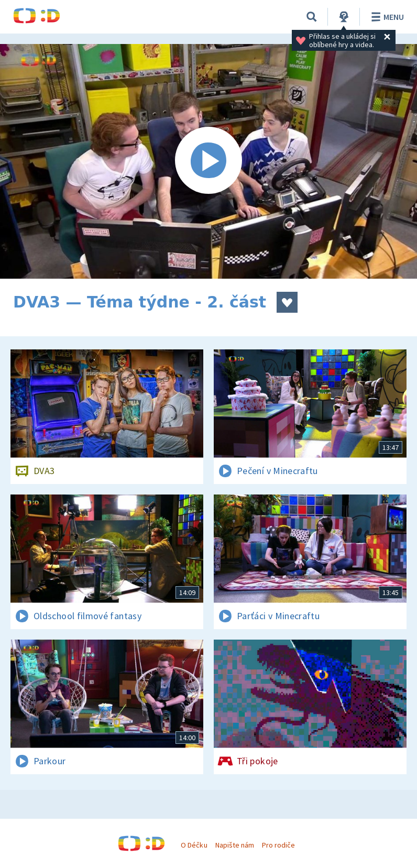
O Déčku (194, 845)
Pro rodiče (278, 845)
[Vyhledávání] (312, 17)
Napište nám (235, 845)
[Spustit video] (208, 161)
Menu (386, 17)
